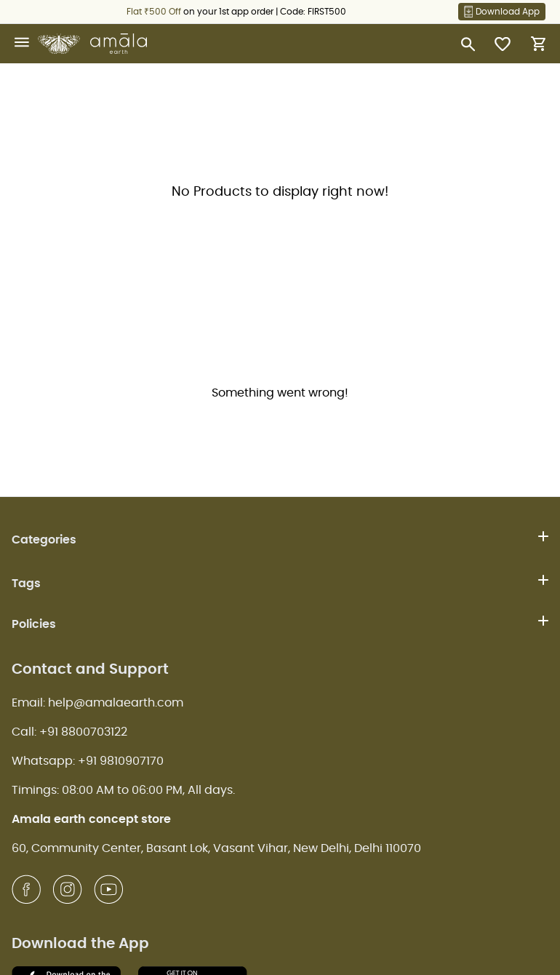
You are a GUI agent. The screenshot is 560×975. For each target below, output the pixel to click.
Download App (502, 12)
